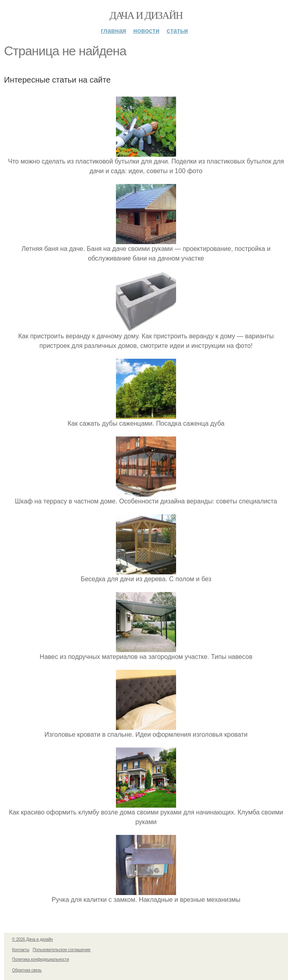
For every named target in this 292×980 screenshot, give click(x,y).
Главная (113, 31)
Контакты (21, 950)
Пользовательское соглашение (62, 950)
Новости (146, 31)
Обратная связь (27, 970)
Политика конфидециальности (41, 959)
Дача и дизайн (146, 15)
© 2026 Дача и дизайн (32, 939)
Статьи (177, 31)
